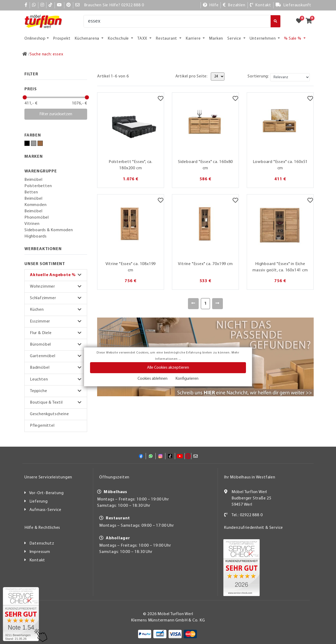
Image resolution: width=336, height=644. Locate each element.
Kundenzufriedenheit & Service (253, 528)
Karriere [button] (194, 39)
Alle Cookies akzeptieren (168, 368)
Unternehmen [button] (263, 39)
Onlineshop (35, 39)
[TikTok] (51, 5)
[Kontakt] (261, 5)
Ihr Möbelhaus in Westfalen (250, 477)
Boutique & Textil (46, 403)
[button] (56, 275)
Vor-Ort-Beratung (46, 493)
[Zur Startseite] (25, 54)
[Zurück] (193, 304)
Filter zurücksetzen (56, 114)
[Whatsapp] (34, 5)
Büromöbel (40, 345)
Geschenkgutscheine (49, 414)
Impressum (40, 552)
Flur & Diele (41, 333)
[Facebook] (26, 5)
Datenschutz (42, 543)
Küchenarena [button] (87, 39)
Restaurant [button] (167, 39)
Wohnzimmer (43, 287)
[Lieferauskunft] (293, 5)
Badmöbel (40, 368)
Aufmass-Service (45, 510)
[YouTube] (59, 5)
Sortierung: (258, 76)
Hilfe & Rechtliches (42, 528)
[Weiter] (217, 304)
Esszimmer (40, 321)
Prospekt (62, 39)
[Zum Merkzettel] (301, 21)
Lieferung (39, 502)
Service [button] (235, 39)
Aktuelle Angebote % (53, 275)
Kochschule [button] (119, 39)
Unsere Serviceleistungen (48, 477)
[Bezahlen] (234, 5)
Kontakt (37, 560)
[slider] (25, 97)
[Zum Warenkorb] (310, 21)
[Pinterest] (69, 5)
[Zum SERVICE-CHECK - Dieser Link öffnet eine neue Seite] (21, 614)
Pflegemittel (42, 426)
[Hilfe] (211, 5)
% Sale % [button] (293, 39)
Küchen (37, 310)
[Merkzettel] (161, 99)
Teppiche (38, 391)
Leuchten (39, 379)
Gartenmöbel (43, 356)
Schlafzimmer (43, 298)
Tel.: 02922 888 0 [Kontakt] (247, 515)
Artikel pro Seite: (191, 76)
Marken (216, 39)
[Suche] (177, 21)
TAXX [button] (143, 39)
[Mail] (78, 5)
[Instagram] (42, 5)
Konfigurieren (187, 379)
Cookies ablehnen (153, 379)
